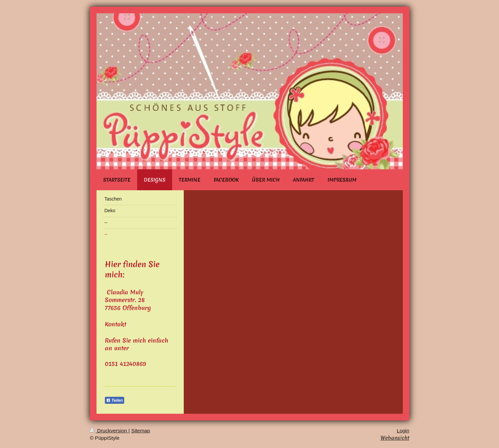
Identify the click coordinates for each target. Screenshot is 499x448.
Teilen (115, 400)
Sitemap (140, 431)
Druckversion (109, 431)
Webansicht (395, 438)
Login (403, 431)
